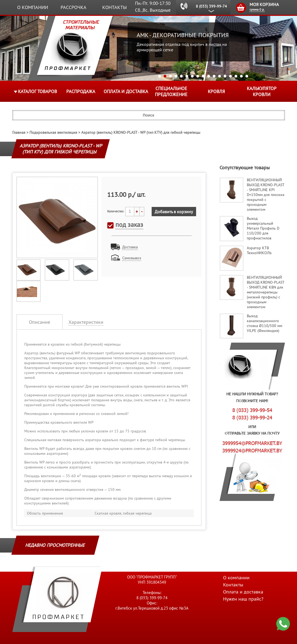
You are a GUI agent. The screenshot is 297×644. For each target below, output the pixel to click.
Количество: (116, 211)
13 (225, 76)
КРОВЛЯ (216, 91)
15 (236, 76)
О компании (33, 7)
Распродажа (81, 91)
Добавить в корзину (174, 212)
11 (214, 76)
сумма (257, 9)
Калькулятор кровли (262, 91)
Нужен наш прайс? (243, 599)
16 (241, 76)
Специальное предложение (171, 91)
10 (209, 76)
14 (230, 76)
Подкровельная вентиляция (53, 132)
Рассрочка (73, 7)
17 (247, 76)
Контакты (115, 7)
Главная (19, 132)
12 (220, 76)
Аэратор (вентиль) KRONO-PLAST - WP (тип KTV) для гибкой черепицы (141, 132)
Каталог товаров (37, 91)
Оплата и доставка (126, 91)
